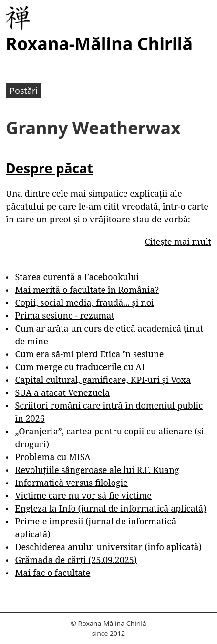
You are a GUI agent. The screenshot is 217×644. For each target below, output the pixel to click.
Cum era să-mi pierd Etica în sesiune (89, 354)
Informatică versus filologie (71, 483)
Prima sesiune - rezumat (64, 315)
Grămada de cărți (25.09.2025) (76, 560)
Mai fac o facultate (52, 573)
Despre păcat (49, 168)
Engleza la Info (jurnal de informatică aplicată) (110, 508)
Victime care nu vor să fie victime (83, 495)
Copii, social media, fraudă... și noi (84, 302)
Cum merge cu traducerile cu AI (80, 367)
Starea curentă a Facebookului (77, 277)
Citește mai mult (178, 241)
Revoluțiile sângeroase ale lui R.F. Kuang (97, 470)
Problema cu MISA (52, 457)
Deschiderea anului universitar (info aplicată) (108, 547)
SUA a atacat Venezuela (62, 392)
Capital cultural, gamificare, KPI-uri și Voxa (103, 380)
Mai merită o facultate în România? (87, 290)
